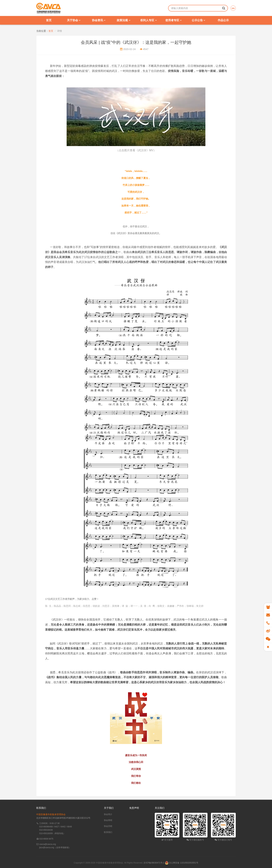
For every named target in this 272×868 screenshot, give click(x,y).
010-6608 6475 (46, 839)
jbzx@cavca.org (47, 848)
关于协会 (74, 20)
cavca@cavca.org (48, 844)
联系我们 (108, 832)
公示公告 (198, 20)
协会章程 (108, 820)
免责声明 (134, 808)
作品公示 (223, 20)
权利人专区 (148, 20)
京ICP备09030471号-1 (154, 863)
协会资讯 (99, 20)
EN (233, 8)
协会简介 (108, 814)
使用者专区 (173, 20)
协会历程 (108, 826)
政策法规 (123, 20)
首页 (49, 20)
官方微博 (167, 840)
